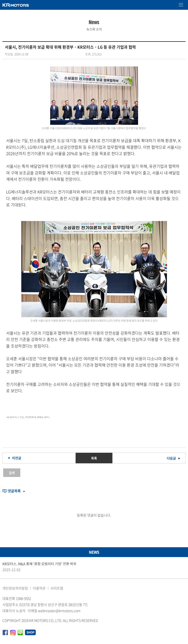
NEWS (94, 552)
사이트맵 (57, 588)
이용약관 (39, 588)
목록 (94, 458)
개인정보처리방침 (15, 588)
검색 (12, 473)
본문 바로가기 (0, 0)
